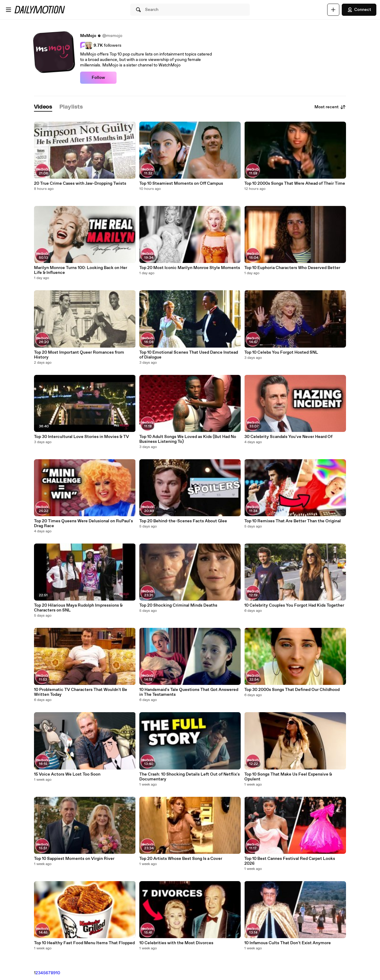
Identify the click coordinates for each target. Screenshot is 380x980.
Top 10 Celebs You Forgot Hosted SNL (281, 352)
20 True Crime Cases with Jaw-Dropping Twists (80, 184)
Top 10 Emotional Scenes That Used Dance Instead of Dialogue (189, 355)
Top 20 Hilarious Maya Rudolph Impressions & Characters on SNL (78, 608)
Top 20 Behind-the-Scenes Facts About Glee (183, 521)
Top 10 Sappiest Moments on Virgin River (74, 859)
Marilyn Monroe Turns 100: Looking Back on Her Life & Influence (81, 270)
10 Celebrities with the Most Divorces (176, 943)
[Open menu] (8, 10)
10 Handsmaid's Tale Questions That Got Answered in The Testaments (189, 692)
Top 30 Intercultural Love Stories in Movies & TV (81, 437)
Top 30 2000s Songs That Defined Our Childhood (292, 690)
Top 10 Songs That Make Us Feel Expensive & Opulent (288, 777)
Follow (98, 78)
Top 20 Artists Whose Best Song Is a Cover (181, 859)
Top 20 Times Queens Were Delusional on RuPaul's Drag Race (83, 524)
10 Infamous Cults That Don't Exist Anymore (288, 943)
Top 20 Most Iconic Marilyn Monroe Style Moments (190, 268)
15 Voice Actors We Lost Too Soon (67, 774)
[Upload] (333, 10)
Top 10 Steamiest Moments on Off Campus (181, 184)
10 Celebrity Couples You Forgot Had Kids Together (294, 605)
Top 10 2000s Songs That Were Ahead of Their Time (295, 184)
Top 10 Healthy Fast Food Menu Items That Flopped (84, 943)
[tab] (43, 107)
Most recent (330, 107)
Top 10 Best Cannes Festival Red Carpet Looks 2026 (290, 861)
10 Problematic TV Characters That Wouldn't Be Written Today (81, 692)
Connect (359, 10)
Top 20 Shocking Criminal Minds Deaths (178, 605)
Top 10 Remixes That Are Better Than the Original (293, 521)
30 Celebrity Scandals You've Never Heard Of (288, 437)
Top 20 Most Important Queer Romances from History (79, 355)
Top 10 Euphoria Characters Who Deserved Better (292, 268)
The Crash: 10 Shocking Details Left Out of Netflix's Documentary (190, 777)
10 (58, 973)
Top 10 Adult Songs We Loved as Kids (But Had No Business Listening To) (188, 439)
